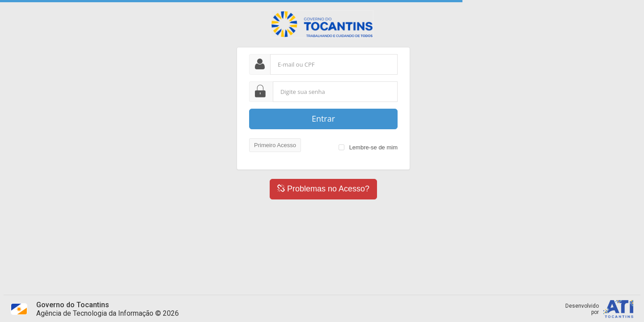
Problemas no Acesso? (323, 189)
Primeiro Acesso (275, 145)
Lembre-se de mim (372, 147)
